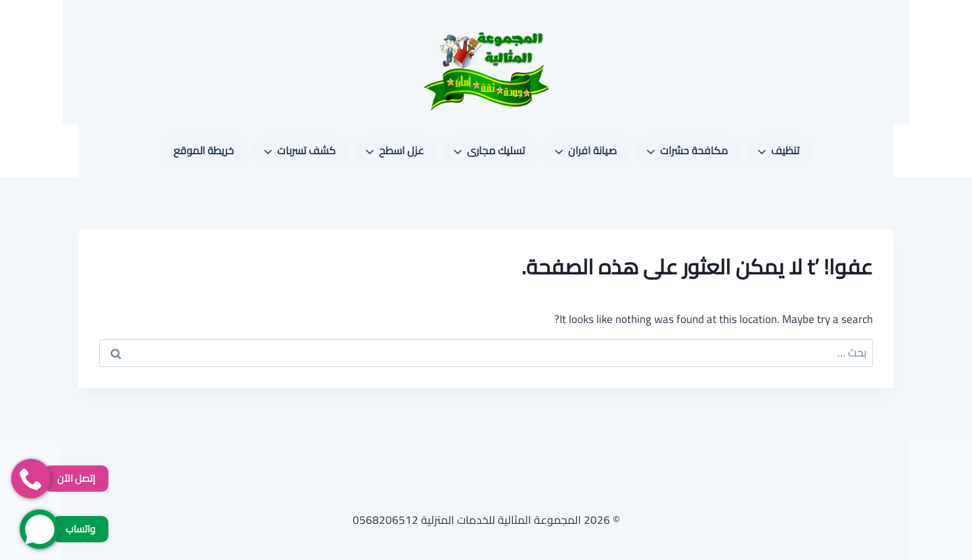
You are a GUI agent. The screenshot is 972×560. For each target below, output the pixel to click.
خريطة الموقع (204, 150)
